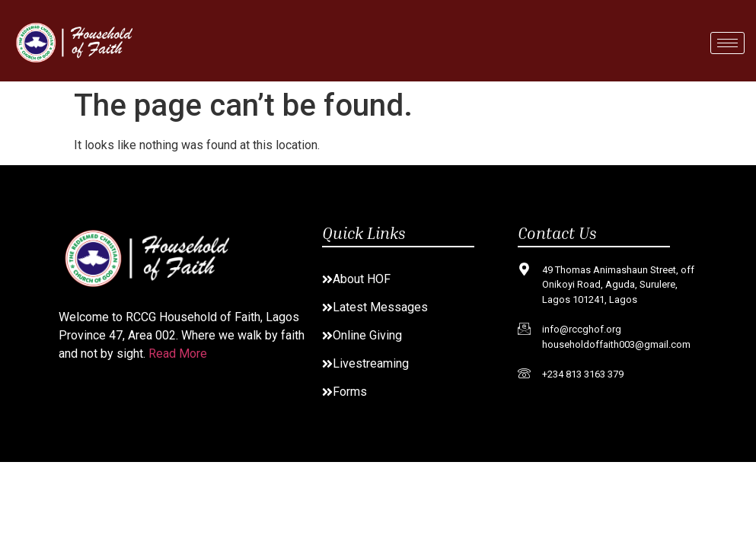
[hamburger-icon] (727, 43)
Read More (178, 354)
